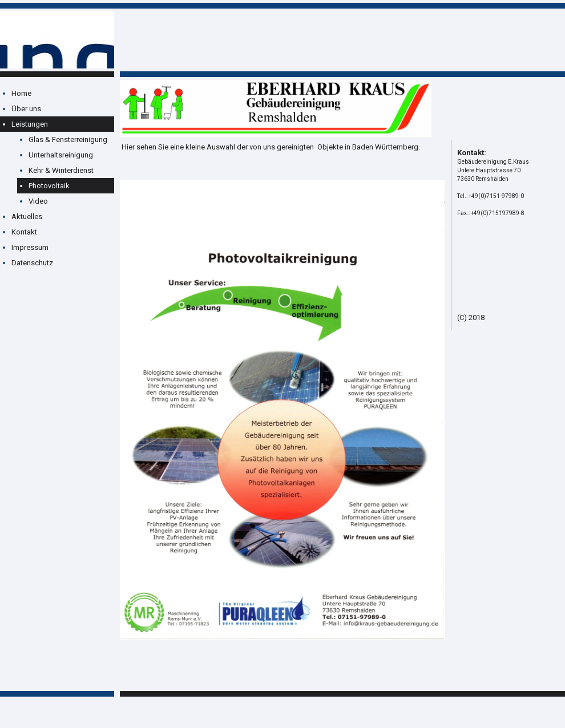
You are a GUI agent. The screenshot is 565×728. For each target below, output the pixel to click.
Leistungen (30, 124)
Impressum (30, 247)
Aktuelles (27, 217)
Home (21, 93)
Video (38, 201)
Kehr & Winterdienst (61, 170)
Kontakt (24, 232)
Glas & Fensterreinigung (68, 139)
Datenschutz (32, 263)
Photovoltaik (49, 186)
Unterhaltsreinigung (61, 155)
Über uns (26, 109)
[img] (57, 40)
